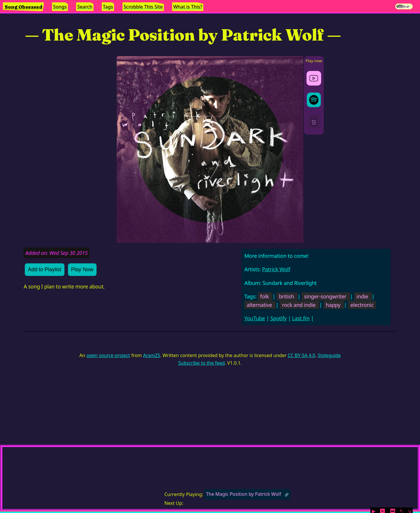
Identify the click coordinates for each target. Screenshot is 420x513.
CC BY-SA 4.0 (301, 355)
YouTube (255, 318)
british (286, 296)
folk (265, 296)
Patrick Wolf (276, 269)
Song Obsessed (23, 7)
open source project (108, 355)
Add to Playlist (45, 269)
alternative (259, 305)
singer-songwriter (325, 296)
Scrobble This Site (143, 7)
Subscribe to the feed (201, 363)
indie (362, 296)
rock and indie (299, 305)
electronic (362, 305)
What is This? (188, 7)
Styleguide (329, 355)
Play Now (82, 269)
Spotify (279, 318)
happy (333, 305)
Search (85, 7)
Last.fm (301, 318)
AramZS (152, 355)
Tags (108, 7)
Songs (60, 7)
